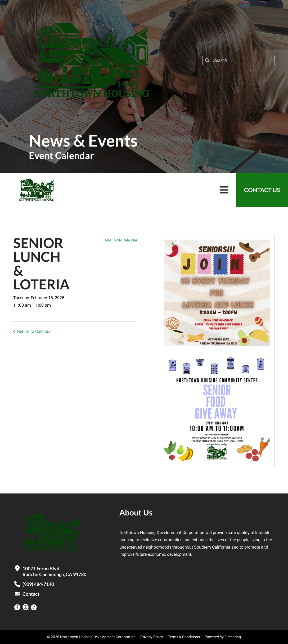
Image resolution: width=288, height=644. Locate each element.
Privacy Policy (152, 637)
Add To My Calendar (121, 240)
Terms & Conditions (184, 637)
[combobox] (238, 60)
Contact (31, 594)
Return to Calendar (35, 331)
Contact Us (262, 190)
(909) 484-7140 (38, 584)
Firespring (233, 637)
